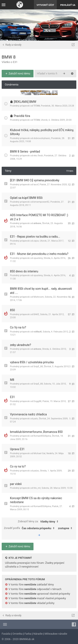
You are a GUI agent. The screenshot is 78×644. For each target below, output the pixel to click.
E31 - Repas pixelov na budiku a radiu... (35, 237)
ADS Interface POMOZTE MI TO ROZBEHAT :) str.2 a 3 (39, 217)
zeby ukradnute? (20, 345)
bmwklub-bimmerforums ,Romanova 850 (36, 432)
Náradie (38, 634)
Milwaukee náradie (56, 634)
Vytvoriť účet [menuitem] (45, 5)
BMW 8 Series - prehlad (25, 152)
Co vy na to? (18, 466)
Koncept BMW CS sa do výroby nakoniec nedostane (36, 500)
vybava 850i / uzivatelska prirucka (32, 362)
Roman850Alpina (42, 436)
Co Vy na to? (18, 327)
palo (36, 419)
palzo (36, 471)
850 (12, 310)
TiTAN (37, 106)
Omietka (17, 634)
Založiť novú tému (18, 73)
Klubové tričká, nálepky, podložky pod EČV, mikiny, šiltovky (42, 132)
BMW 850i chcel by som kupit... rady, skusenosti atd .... (41, 291)
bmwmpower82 (41, 202)
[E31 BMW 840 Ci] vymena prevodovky (35, 180)
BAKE (36, 314)
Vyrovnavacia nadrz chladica (28, 414)
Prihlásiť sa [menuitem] (68, 5)
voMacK (38, 332)
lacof (36, 185)
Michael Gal (39, 453)
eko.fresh (38, 156)
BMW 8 (9, 57)
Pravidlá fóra (22, 116)
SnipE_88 (38, 366)
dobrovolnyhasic (42, 138)
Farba (28, 634)
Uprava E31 (17, 449)
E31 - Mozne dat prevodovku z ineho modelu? (39, 254)
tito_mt (37, 488)
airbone (37, 223)
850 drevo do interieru (24, 271)
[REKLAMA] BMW (25, 102)
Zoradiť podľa (30, 528)
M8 (12, 380)
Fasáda (6, 634)
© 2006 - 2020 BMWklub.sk (18, 639)
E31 (12, 397)
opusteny (38, 258)
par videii (16, 484)
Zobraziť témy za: (39, 522)
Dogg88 (37, 401)
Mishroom (39, 297)
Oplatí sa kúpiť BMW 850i (26, 198)
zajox (36, 241)
